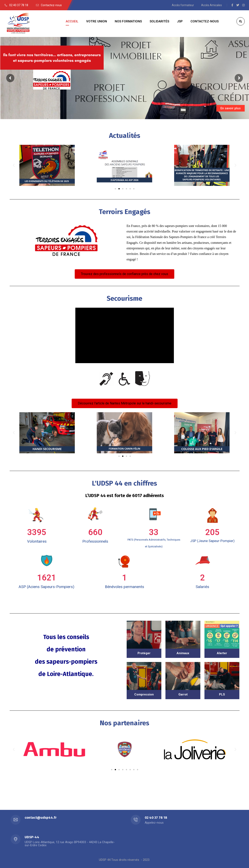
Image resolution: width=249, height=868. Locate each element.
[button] (115, 189)
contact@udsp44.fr (41, 818)
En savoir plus (231, 108)
